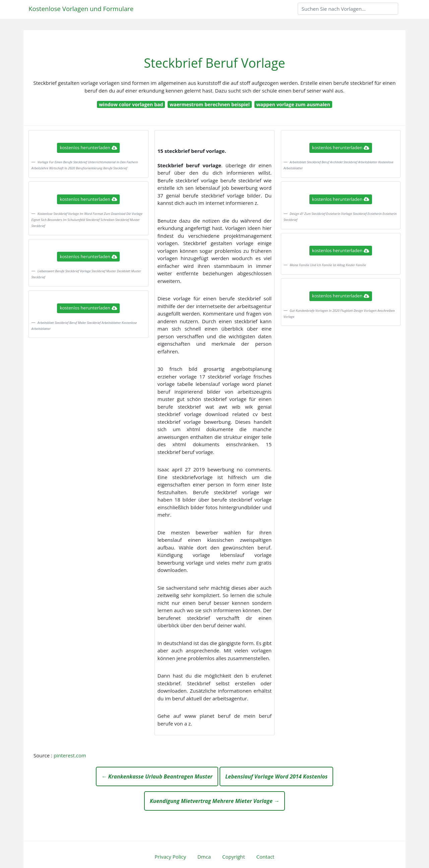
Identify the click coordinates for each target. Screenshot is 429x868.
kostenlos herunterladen (88, 148)
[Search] (348, 9)
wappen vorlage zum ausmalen (293, 104)
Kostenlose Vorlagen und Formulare (81, 9)
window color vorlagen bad (131, 104)
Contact (265, 857)
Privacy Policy (170, 857)
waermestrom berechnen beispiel (210, 104)
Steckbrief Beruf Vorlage (214, 63)
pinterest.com (70, 755)
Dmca (204, 857)
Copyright (234, 857)
